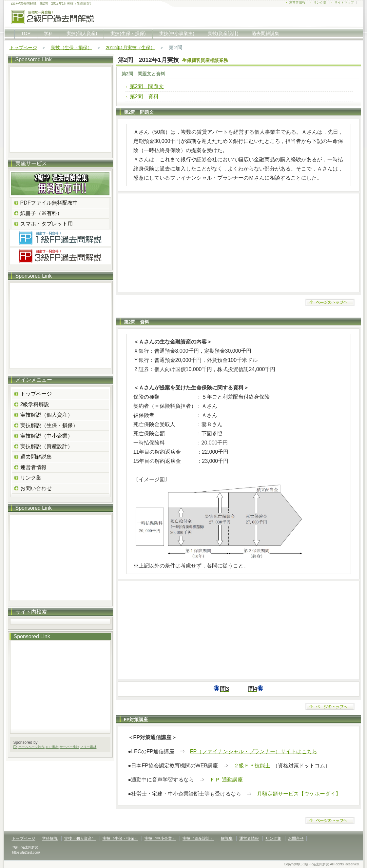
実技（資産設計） (198, 838)
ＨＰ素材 (52, 747)
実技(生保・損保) (128, 33)
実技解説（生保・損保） (49, 425)
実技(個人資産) (82, 33)
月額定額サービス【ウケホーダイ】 (299, 794)
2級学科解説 (35, 404)
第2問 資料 (144, 97)
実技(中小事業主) (177, 33)
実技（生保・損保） (71, 48)
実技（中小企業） (160, 838)
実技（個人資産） (80, 838)
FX (16, 747)
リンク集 (320, 2)
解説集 (227, 838)
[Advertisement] (239, 243)
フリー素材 (88, 747)
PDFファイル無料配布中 (49, 203)
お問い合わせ (36, 488)
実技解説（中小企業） (47, 436)
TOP (26, 33)
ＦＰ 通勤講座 (226, 780)
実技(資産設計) (223, 33)
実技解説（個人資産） (47, 415)
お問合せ (296, 838)
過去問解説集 (265, 33)
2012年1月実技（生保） (131, 48)
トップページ (23, 48)
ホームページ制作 (31, 747)
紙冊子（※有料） (41, 213)
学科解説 (50, 838)
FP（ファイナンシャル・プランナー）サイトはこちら (254, 751)
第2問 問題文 (147, 86)
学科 (48, 33)
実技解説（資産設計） (47, 446)
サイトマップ (344, 2)
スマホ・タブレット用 (47, 224)
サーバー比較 (69, 747)
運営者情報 (297, 2)
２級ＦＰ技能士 (252, 766)
